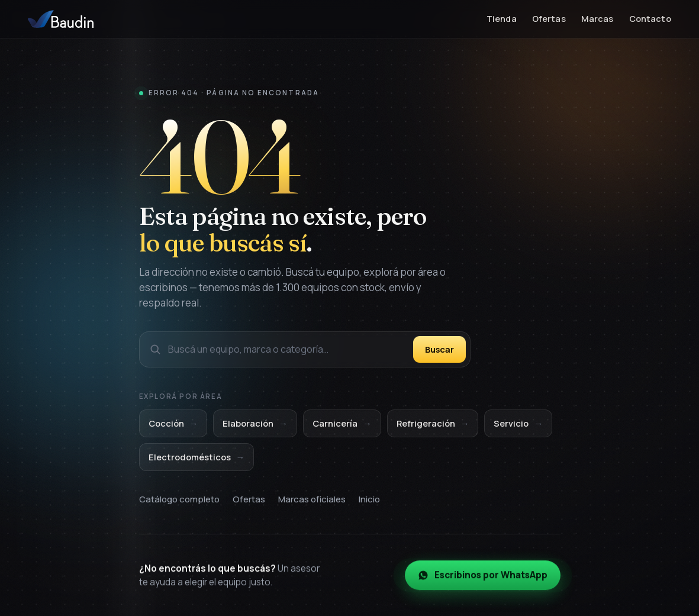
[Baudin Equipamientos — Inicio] (61, 19)
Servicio (518, 425)
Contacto (650, 19)
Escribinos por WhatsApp (483, 578)
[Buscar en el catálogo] (287, 349)
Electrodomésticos (197, 458)
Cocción (173, 425)
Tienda (502, 19)
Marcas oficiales (312, 501)
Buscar (439, 349)
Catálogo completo (179, 501)
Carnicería (342, 425)
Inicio (369, 501)
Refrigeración (433, 425)
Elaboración (255, 425)
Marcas (597, 19)
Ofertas (549, 19)
